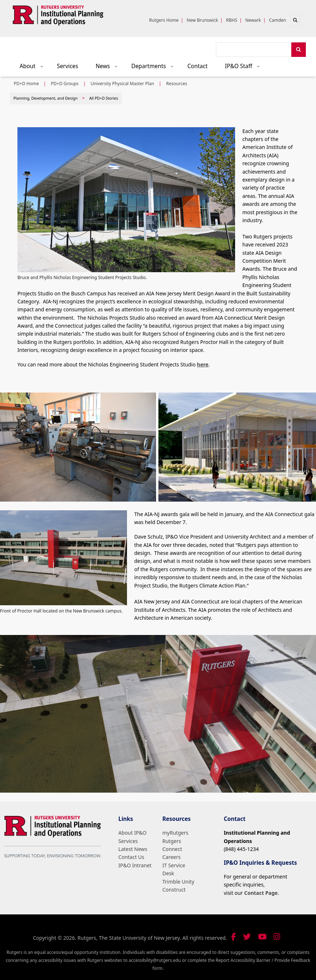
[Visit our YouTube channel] (262, 937)
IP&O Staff (245, 68)
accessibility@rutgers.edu (155, 960)
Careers (172, 857)
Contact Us (131, 857)
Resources (177, 84)
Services (68, 66)
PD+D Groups (65, 84)
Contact (197, 66)
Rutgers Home (164, 20)
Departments (155, 68)
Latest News (133, 849)
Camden (277, 20)
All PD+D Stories (104, 98)
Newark (253, 20)
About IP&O (132, 833)
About (34, 68)
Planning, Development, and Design (46, 98)
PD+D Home (26, 84)
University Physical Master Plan (122, 84)
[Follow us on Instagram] (277, 937)
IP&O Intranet (135, 865)
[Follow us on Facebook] (233, 937)
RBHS (232, 20)
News (109, 68)
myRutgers (176, 833)
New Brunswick (202, 20)
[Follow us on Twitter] (247, 937)
